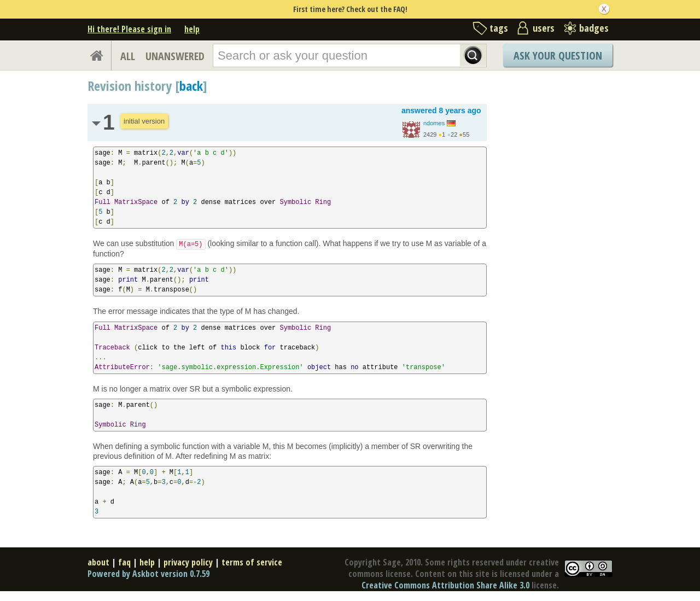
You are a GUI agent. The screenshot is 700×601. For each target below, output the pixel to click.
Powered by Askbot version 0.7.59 (148, 574)
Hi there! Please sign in (129, 29)
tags (499, 28)
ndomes (434, 123)
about (98, 562)
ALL (128, 56)
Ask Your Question (558, 56)
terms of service (252, 562)
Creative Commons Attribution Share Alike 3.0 (445, 585)
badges (594, 28)
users (544, 28)
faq (124, 562)
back (191, 86)
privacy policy (188, 562)
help (192, 29)
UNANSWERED (175, 56)
